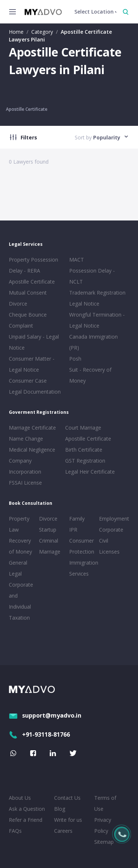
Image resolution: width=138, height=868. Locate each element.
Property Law (19, 524)
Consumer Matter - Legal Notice (32, 364)
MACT (77, 260)
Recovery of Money (20, 546)
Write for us (68, 820)
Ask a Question (27, 809)
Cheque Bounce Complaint (28, 320)
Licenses (109, 552)
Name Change (26, 439)
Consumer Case (28, 381)
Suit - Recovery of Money (90, 375)
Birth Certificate (84, 450)
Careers (63, 831)
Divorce (48, 519)
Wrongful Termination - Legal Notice (97, 320)
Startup (48, 530)
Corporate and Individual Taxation (21, 601)
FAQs (15, 831)
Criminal (49, 541)
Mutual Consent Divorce (28, 298)
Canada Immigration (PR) (93, 342)
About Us (20, 798)
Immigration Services (83, 568)
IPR (73, 530)
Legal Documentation (35, 392)
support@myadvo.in (45, 715)
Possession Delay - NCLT (92, 276)
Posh (75, 359)
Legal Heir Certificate (90, 472)
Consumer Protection (82, 546)
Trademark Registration (97, 293)
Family (77, 519)
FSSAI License (25, 483)
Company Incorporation (25, 466)
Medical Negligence (32, 450)
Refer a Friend (26, 820)
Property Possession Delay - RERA (33, 265)
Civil (104, 541)
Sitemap (104, 842)
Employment (113, 519)
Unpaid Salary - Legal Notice (34, 342)
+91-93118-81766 (39, 734)
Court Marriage (83, 428)
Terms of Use (105, 803)
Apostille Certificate (27, 109)
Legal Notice (84, 304)
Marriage (50, 552)
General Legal (18, 568)
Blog (60, 809)
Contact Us (67, 798)
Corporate (111, 530)
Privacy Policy (103, 825)
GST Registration (85, 461)
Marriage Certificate (32, 428)
